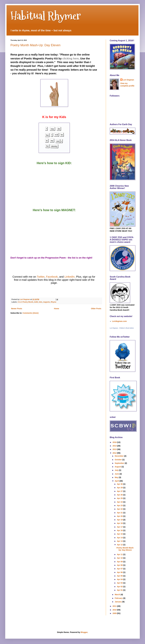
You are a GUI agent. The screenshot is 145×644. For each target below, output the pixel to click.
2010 (115, 610)
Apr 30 (120, 484)
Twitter (41, 277)
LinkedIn (69, 277)
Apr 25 (120, 498)
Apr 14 (120, 538)
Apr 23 (120, 505)
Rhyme (54, 302)
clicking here (70, 58)
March (118, 595)
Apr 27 (120, 491)
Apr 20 (120, 516)
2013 (115, 449)
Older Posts (96, 309)
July (117, 470)
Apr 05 (120, 576)
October (118, 460)
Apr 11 (120, 554)
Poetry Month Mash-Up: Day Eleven (35, 45)
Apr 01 (120, 590)
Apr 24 (120, 502)
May (117, 477)
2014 (115, 446)
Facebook (52, 277)
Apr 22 (120, 509)
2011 (115, 606)
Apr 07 (120, 569)
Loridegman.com (119, 321)
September (120, 463)
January (118, 602)
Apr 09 (120, 562)
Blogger (84, 632)
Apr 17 (120, 527)
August (118, 467)
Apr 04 (120, 579)
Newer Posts (17, 309)
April (117, 481)
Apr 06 (120, 572)
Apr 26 (120, 495)
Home (56, 309)
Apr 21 (120, 513)
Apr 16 (120, 530)
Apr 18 (120, 523)
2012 (115, 453)
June (117, 474)
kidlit (36, 302)
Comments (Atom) (31, 313)
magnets (47, 302)
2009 (115, 613)
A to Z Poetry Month (25, 302)
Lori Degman (129, 80)
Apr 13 (120, 541)
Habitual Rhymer (46, 16)
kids (41, 302)
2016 (115, 442)
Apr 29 (120, 488)
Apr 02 (120, 587)
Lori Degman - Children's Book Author (122, 328)
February (119, 598)
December (119, 456)
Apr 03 (120, 583)
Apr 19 (120, 520)
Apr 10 (120, 558)
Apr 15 (120, 534)
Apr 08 (120, 565)
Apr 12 (120, 545)
